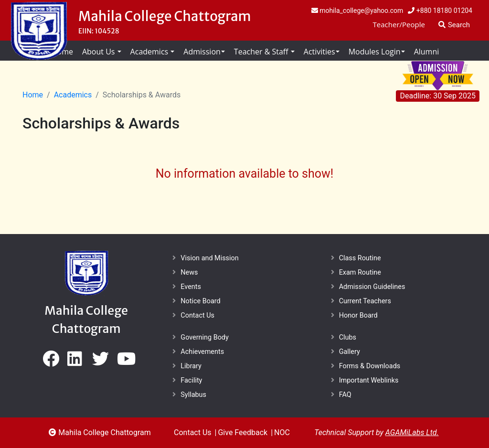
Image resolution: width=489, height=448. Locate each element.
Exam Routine (360, 272)
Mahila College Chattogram (165, 16)
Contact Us (197, 315)
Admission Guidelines (372, 287)
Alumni (427, 52)
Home (33, 95)
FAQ (345, 395)
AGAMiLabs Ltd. (412, 432)
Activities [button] (319, 52)
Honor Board (358, 315)
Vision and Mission (209, 258)
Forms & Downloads (370, 366)
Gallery (350, 352)
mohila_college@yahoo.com (357, 11)
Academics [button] (150, 52)
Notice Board (200, 301)
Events (191, 287)
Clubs (348, 337)
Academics (73, 95)
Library (191, 366)
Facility (191, 380)
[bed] (51, 362)
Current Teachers (365, 301)
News (189, 272)
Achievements (202, 352)
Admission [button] (202, 52)
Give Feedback (243, 432)
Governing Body (204, 337)
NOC (282, 432)
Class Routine (360, 258)
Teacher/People (399, 24)
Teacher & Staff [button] (262, 52)
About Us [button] (100, 52)
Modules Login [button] (375, 52)
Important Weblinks (369, 380)
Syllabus (193, 395)
